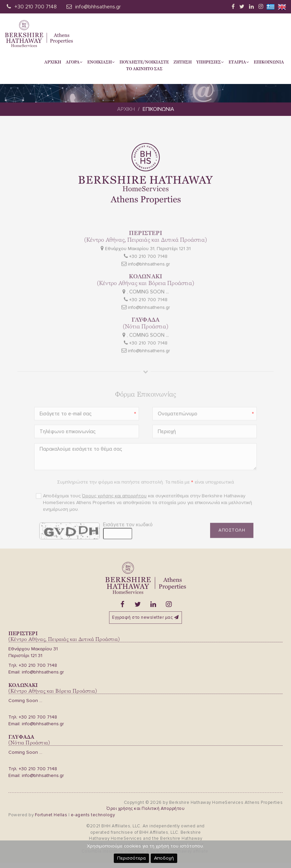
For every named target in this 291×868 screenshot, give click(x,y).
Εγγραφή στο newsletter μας (145, 617)
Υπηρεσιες (210, 62)
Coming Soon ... (25, 701)
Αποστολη (232, 542)
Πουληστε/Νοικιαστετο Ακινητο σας (144, 66)
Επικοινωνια (269, 62)
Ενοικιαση (101, 62)
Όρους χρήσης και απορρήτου (114, 508)
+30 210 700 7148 (36, 7)
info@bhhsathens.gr (98, 7)
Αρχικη (53, 62)
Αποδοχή (164, 858)
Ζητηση (183, 62)
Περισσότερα (131, 858)
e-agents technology (93, 815)
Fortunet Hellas (51, 815)
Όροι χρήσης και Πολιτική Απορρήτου (145, 809)
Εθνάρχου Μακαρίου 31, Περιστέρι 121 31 (148, 261)
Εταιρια (239, 62)
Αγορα (74, 62)
